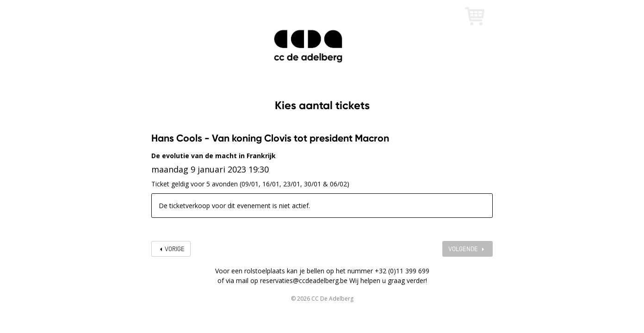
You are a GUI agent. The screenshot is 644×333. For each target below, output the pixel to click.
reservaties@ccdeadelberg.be (304, 281)
